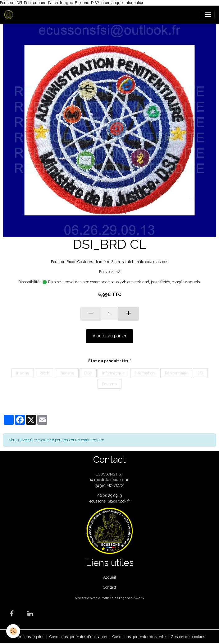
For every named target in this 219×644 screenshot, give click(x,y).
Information (145, 373)
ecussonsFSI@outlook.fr (109, 501)
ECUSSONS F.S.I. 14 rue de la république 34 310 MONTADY (109, 480)
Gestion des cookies (188, 637)
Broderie (67, 373)
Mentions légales (29, 637)
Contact (109, 587)
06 (100, 496)
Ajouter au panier (109, 336)
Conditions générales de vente (139, 637)
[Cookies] (13, 631)
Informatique (113, 373)
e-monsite (106, 598)
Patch (44, 373)
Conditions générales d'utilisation (78, 637)
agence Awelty (132, 598)
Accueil (109, 577)
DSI (200, 373)
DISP (88, 373)
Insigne (23, 373)
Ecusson (109, 384)
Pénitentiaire (176, 373)
